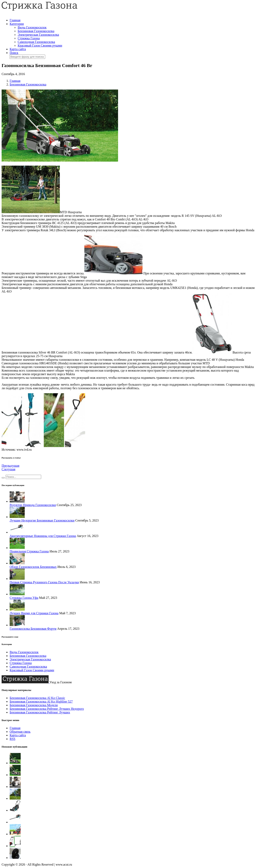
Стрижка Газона (29, 38)
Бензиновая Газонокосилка (36, 31)
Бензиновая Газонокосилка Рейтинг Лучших (40, 712)
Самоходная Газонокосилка (36, 42)
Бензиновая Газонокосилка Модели (34, 705)
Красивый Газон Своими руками (40, 45)
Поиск (14, 53)
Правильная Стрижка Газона (29, 551)
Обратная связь (20, 732)
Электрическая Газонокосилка (38, 35)
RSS (12, 739)
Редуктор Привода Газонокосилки (33, 505)
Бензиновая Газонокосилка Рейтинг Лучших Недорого (47, 709)
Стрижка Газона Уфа (24, 598)
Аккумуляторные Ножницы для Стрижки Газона (43, 536)
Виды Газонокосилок (32, 27)
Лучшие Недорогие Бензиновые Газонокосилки (42, 520)
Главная (15, 20)
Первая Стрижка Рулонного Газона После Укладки (44, 582)
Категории (17, 24)
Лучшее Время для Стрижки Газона (34, 613)
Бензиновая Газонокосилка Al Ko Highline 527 (41, 701)
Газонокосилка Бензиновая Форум (33, 629)
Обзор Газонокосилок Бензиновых (33, 567)
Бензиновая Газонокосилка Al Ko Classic (37, 698)
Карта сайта (18, 49)
